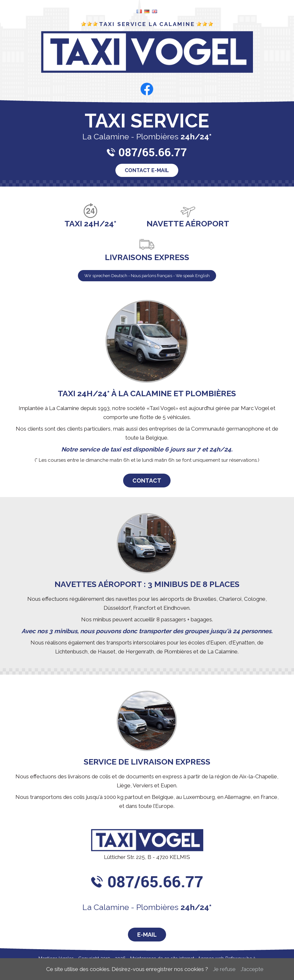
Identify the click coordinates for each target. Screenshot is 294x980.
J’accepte (252, 969)
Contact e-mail (147, 170)
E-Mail (147, 935)
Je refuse (224, 969)
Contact (147, 481)
